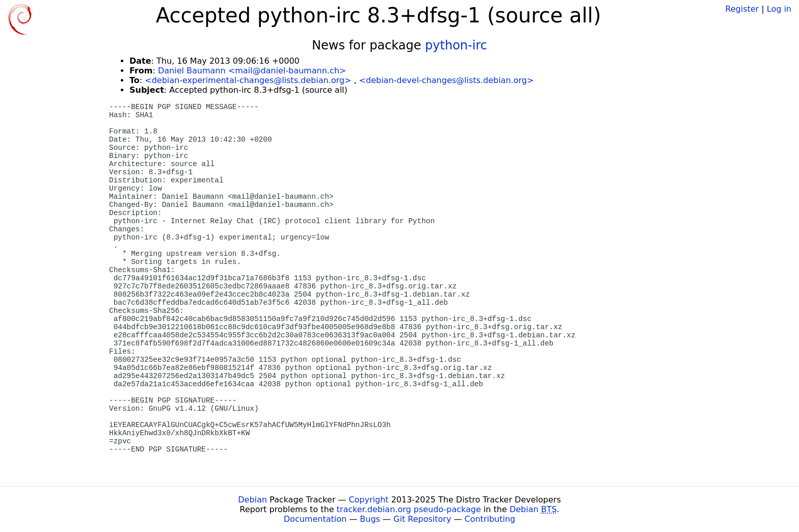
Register (742, 9)
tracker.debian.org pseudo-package (409, 509)
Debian (252, 500)
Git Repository (422, 519)
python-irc (456, 45)
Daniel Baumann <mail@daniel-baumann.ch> (252, 71)
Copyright (368, 500)
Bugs (370, 519)
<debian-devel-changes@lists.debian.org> (447, 80)
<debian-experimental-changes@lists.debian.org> (248, 80)
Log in (779, 9)
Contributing (490, 519)
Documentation (315, 519)
